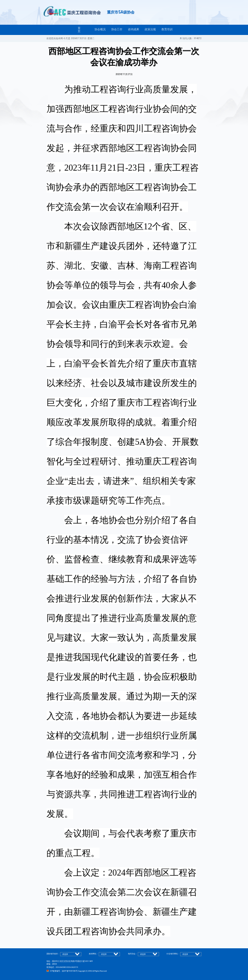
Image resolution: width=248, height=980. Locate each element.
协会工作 (117, 29)
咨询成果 (134, 29)
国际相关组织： (53, 954)
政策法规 (150, 29)
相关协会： (133, 954)
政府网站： (94, 954)
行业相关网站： (173, 954)
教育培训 (167, 29)
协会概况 (100, 29)
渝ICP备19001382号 (70, 971)
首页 (79, 30)
